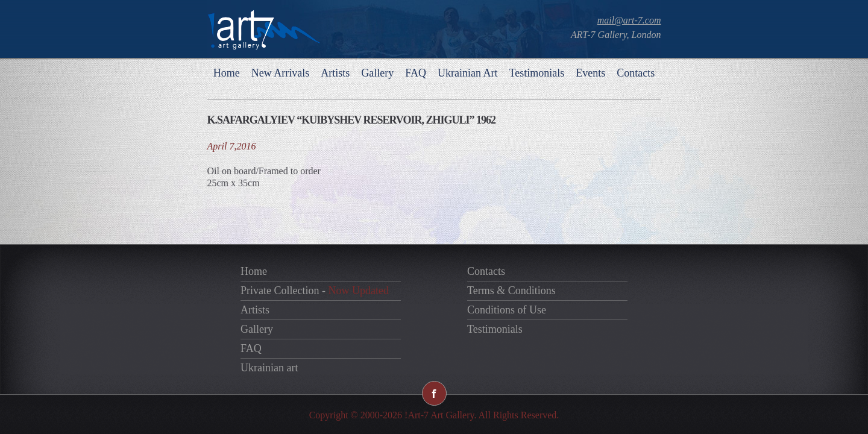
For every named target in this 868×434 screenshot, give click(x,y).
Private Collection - (315, 291)
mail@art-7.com (629, 20)
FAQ (416, 73)
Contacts (636, 73)
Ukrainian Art (467, 73)
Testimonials (536, 73)
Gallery (377, 73)
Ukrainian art (269, 368)
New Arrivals (280, 73)
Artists (335, 73)
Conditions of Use (507, 310)
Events (590, 73)
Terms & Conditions (511, 291)
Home (227, 73)
